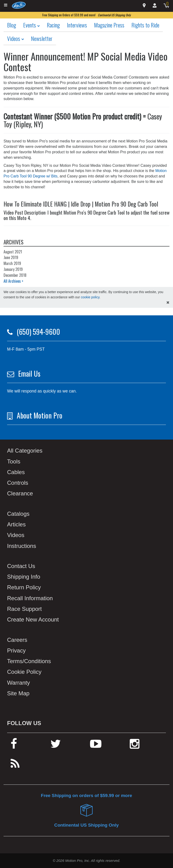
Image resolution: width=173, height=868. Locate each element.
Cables (16, 472)
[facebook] (14, 746)
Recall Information (30, 598)
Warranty (18, 683)
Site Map (18, 693)
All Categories (25, 451)
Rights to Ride (145, 25)
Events (31, 25)
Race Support (24, 609)
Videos (15, 38)
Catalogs (18, 514)
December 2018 (15, 275)
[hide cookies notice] (168, 303)
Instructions (22, 546)
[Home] (19, 5)
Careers (17, 640)
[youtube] (96, 746)
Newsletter (42, 38)
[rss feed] (15, 766)
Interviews (77, 25)
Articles (16, 524)
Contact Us (21, 566)
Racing (53, 25)
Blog (12, 25)
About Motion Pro (40, 415)
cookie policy (90, 297)
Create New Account (33, 619)
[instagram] (135, 746)
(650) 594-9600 (38, 332)
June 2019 (11, 257)
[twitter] (56, 746)
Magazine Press (109, 25)
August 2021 (13, 252)
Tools (14, 461)
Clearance (20, 493)
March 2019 (12, 263)
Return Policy (24, 587)
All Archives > (13, 281)
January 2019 (13, 269)
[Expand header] (6, 5)
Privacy (16, 650)
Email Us (29, 373)
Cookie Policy (24, 672)
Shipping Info (24, 577)
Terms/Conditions (29, 661)
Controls (18, 483)
